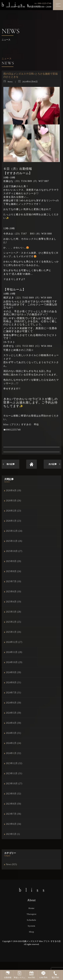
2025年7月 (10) (13, 581)
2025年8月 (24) (13, 571)
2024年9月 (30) (13, 672)
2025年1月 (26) (13, 632)
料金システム (19, 975)
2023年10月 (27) (14, 784)
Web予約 (31, 975)
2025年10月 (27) (14, 551)
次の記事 (53, 464)
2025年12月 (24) (14, 531)
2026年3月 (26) (13, 501)
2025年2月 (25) (13, 622)
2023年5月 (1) (13, 834)
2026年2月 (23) (13, 511)
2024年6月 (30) (13, 703)
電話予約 (55, 975)
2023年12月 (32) (14, 763)
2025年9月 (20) (13, 561)
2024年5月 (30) (13, 713)
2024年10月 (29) (14, 662)
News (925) (11, 864)
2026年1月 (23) (13, 521)
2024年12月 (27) (14, 642)
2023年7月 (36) (13, 814)
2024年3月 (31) (13, 733)
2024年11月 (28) (14, 652)
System (31, 926)
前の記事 (11, 464)
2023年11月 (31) (14, 773)
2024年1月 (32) (13, 753)
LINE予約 (43, 975)
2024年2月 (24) (13, 743)
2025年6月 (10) (13, 592)
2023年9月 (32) (13, 794)
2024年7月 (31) (13, 693)
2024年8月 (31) (13, 682)
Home (32, 908)
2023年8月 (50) (13, 804)
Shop (32, 932)
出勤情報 (8, 975)
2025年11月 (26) (14, 541)
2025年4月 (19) (13, 602)
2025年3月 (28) (13, 612)
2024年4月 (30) (13, 723)
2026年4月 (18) (13, 491)
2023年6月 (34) (13, 824)
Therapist (31, 914)
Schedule (32, 920)
